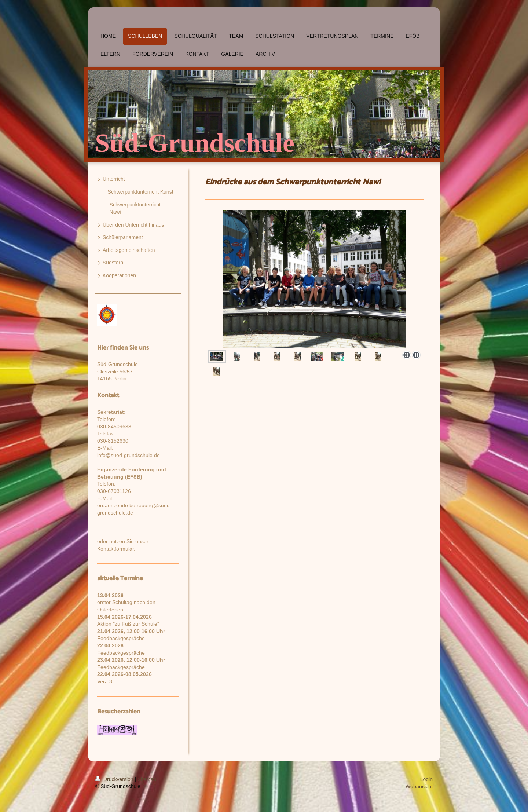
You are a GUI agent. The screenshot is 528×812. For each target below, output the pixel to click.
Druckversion (115, 779)
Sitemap (147, 779)
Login (426, 779)
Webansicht (419, 786)
